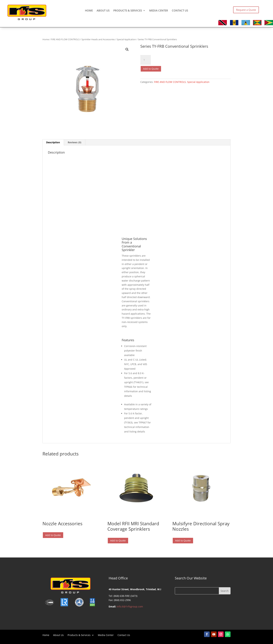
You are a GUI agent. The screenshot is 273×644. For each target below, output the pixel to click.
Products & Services (128, 11)
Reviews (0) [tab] (75, 142)
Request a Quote (246, 10)
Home (89, 11)
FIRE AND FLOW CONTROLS (65, 39)
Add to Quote (151, 69)
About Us (103, 11)
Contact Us (180, 11)
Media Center (159, 11)
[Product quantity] (146, 60)
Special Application (126, 39)
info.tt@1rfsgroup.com (130, 606)
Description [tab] (53, 142)
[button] (127, 49)
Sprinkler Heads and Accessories (98, 39)
